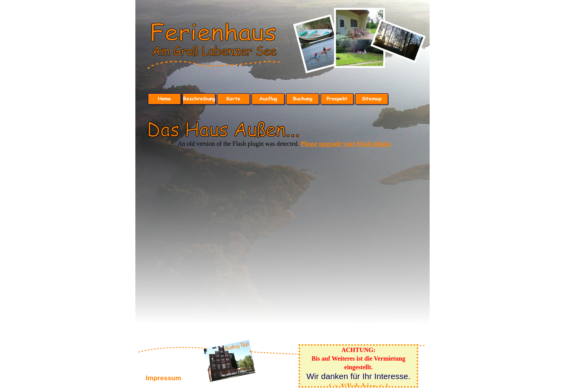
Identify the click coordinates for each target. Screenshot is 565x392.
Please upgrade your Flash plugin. (346, 144)
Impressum (163, 378)
